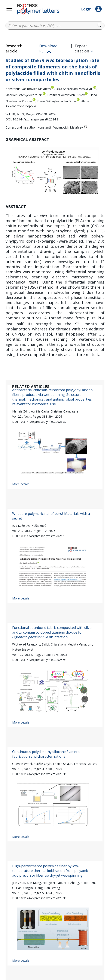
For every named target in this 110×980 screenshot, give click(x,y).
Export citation (82, 48)
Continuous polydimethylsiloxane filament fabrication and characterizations (46, 754)
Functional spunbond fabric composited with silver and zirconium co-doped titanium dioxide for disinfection (53, 632)
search (100, 26)
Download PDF (48, 48)
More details (21, 484)
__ (15, 11)
